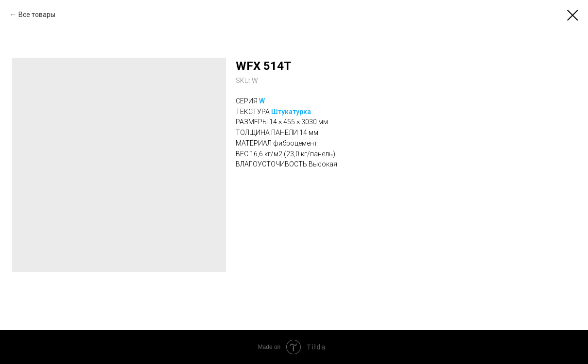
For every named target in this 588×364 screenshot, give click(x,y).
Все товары (37, 15)
